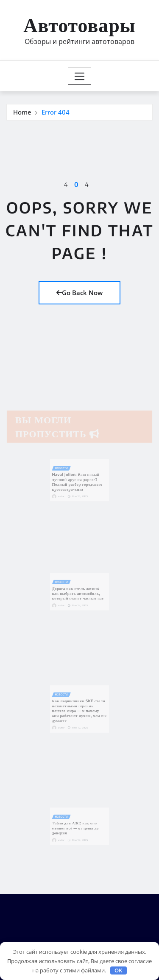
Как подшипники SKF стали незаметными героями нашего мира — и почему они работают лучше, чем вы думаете (79, 710)
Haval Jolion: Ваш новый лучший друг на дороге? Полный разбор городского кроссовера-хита (78, 482)
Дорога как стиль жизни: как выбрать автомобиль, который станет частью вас (78, 593)
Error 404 (56, 112)
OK (118, 970)
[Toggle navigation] (79, 76)
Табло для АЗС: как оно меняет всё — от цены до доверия (77, 827)
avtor (66, 493)
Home (22, 112)
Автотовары (79, 24)
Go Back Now (79, 293)
